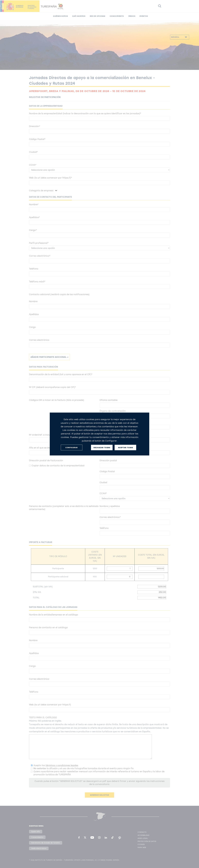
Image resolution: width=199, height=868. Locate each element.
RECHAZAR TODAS (102, 447)
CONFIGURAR (72, 447)
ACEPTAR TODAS (126, 447)
